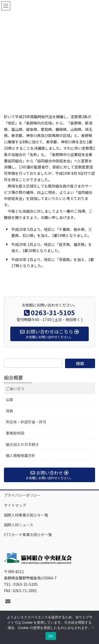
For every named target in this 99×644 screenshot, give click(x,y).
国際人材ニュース (19, 525)
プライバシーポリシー (22, 495)
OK (51, 636)
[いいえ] (92, 627)
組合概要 (13, 377)
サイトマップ (15, 505)
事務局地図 (15, 433)
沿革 (9, 400)
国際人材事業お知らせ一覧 (26, 515)
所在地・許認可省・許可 (26, 422)
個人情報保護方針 (21, 455)
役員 (9, 411)
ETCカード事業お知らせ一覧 (28, 535)
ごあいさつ (15, 389)
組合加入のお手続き (22, 444)
